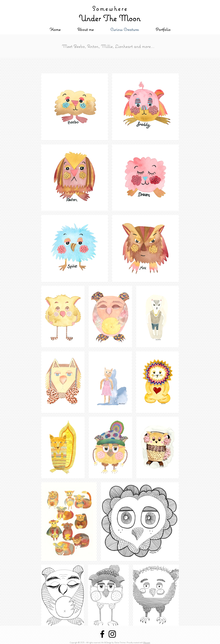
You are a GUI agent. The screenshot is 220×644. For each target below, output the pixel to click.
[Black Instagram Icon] (112, 634)
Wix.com (147, 642)
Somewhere (110, 8)
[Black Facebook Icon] (102, 634)
